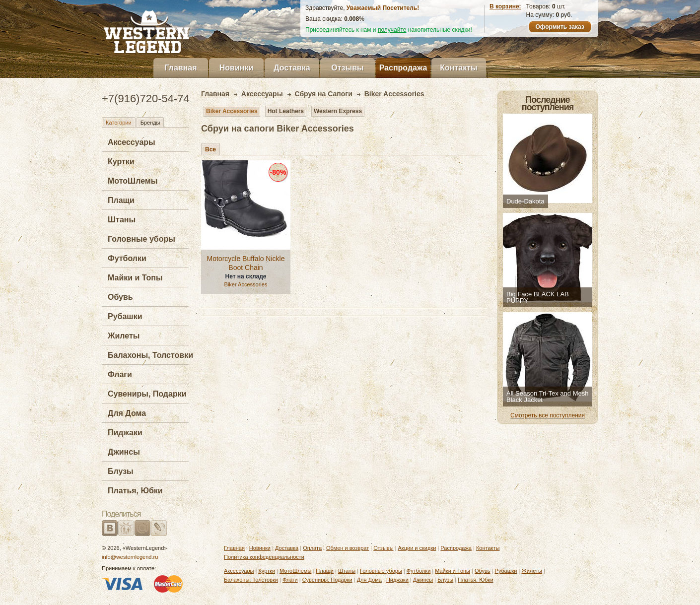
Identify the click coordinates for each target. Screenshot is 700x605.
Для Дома (127, 413)
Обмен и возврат (348, 548)
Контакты (458, 68)
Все (210, 149)
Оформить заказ (560, 27)
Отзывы (347, 68)
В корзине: (505, 6)
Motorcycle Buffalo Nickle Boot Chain (246, 263)
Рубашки (125, 316)
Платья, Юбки (135, 491)
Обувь (120, 297)
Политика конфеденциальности (264, 557)
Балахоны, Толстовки (150, 355)
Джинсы (124, 452)
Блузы (121, 471)
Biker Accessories (232, 111)
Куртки (121, 162)
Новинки (237, 68)
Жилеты (124, 336)
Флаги (120, 374)
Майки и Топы (135, 278)
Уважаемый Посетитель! (383, 8)
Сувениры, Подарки (147, 394)
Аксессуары (132, 142)
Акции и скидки (417, 548)
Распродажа (403, 68)
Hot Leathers (286, 111)
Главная (180, 68)
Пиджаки (125, 433)
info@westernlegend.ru (130, 557)
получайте (392, 30)
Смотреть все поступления (548, 415)
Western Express (338, 111)
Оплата (312, 548)
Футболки (127, 258)
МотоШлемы (133, 181)
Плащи (121, 200)
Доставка (292, 68)
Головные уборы (141, 239)
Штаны (122, 220)
